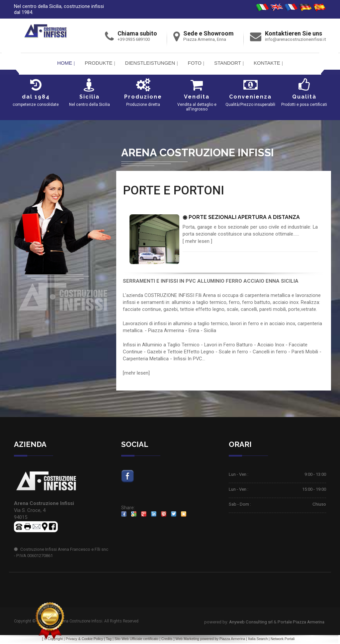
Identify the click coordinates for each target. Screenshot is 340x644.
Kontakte (267, 63)
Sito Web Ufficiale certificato (136, 640)
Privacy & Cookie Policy (85, 640)
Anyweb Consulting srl (251, 623)
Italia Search (258, 640)
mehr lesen (197, 241)
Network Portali (283, 640)
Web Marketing (188, 640)
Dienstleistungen (150, 63)
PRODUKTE (98, 63)
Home (65, 63)
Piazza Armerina (232, 640)
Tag (109, 640)
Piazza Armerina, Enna (205, 39)
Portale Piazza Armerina (301, 623)
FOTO (194, 63)
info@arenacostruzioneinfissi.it (296, 39)
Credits (167, 640)
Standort (228, 63)
